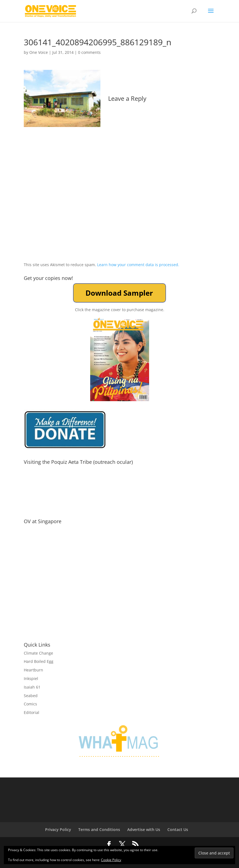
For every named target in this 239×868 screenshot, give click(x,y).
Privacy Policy (58, 829)
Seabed (31, 696)
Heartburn (33, 670)
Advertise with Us (144, 829)
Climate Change (38, 653)
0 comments (89, 52)
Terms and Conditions (99, 829)
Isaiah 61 (32, 687)
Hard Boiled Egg (39, 661)
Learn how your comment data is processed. (138, 265)
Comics (30, 704)
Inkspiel (31, 678)
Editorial (32, 712)
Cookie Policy (111, 860)
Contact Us (178, 829)
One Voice (39, 52)
